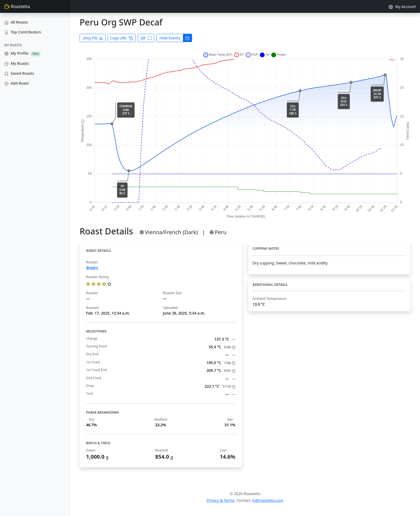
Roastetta (17, 6)
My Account (402, 7)
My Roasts (17, 63)
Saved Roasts (19, 73)
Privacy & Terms (221, 500)
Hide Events (170, 38)
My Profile (22, 53)
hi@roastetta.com (268, 500)
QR (146, 38)
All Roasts (16, 22)
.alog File (92, 38)
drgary (92, 268)
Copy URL (122, 38)
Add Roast (16, 83)
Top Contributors (23, 32)
